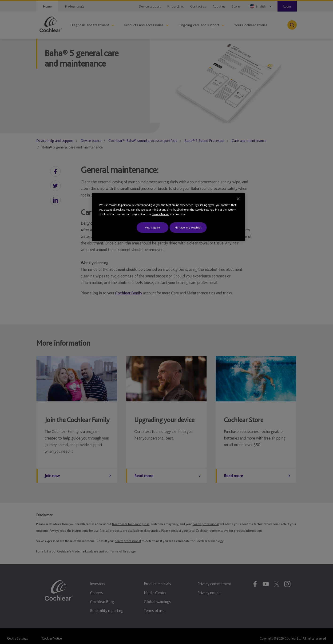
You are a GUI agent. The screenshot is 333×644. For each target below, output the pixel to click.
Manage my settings (188, 227)
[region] (168, 217)
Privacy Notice (160, 214)
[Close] (238, 199)
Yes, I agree (153, 227)
